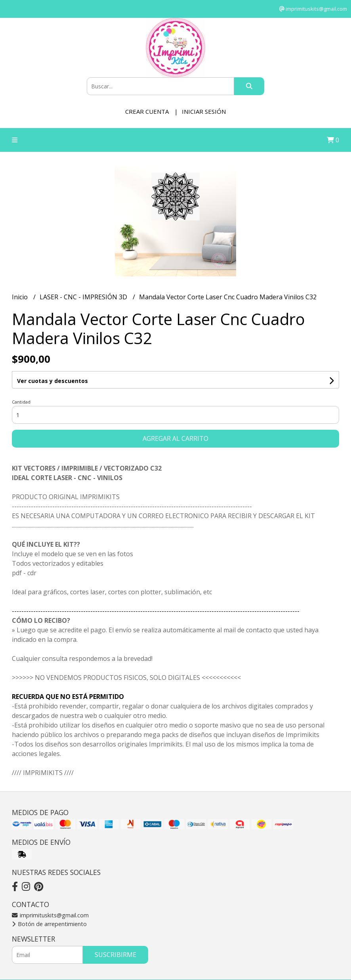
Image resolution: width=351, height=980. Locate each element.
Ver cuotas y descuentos (52, 381)
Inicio (21, 297)
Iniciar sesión (204, 111)
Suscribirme (115, 955)
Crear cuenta (147, 111)
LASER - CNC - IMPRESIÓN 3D (84, 297)
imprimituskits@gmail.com (50, 915)
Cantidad (21, 402)
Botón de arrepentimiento (49, 924)
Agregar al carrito (175, 438)
